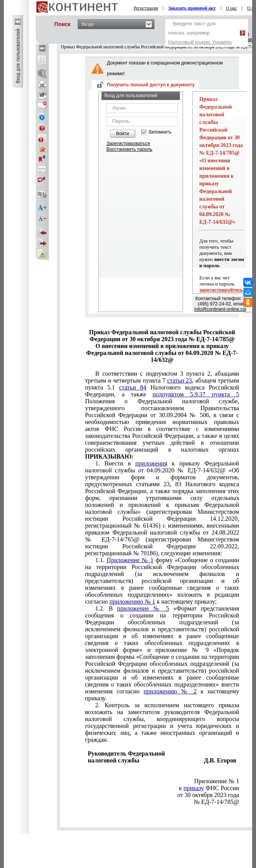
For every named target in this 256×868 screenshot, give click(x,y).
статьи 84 (133, 387)
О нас (232, 8)
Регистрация (146, 8)
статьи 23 (180, 380)
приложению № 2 (170, 691)
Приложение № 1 (130, 560)
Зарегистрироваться (128, 144)
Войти (123, 134)
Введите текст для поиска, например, (200, 33)
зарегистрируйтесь (221, 290)
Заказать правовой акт (192, 8)
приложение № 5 (143, 608)
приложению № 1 (132, 601)
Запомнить (160, 132)
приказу (194, 788)
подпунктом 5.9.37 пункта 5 (196, 394)
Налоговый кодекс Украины (200, 42)
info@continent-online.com (222, 309)
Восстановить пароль (130, 149)
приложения (151, 463)
